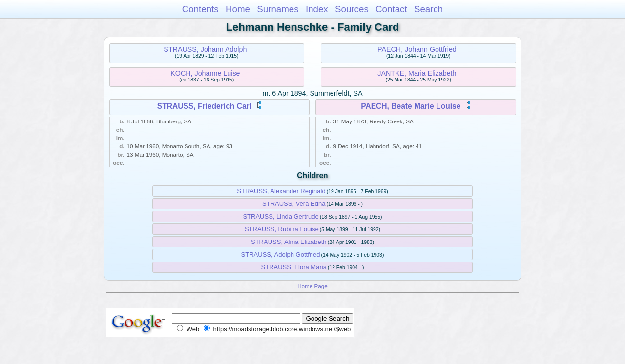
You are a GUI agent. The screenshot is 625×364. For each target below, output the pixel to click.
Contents (200, 9)
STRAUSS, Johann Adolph (205, 49)
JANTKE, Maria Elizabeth (417, 73)
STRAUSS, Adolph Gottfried (281, 254)
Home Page (312, 286)
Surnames (278, 9)
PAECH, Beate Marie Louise (411, 106)
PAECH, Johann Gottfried (417, 49)
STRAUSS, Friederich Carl (204, 106)
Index (317, 9)
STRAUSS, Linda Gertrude (281, 216)
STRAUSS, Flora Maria (294, 267)
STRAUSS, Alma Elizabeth (289, 242)
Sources (352, 9)
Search (428, 9)
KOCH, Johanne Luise (205, 73)
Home (238, 9)
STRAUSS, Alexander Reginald (281, 191)
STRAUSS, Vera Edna (294, 204)
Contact (391, 9)
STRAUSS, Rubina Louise (282, 229)
